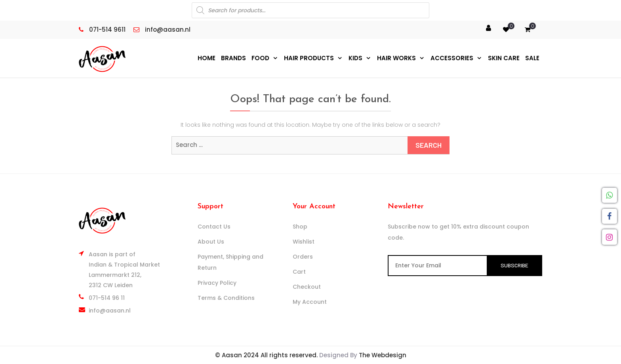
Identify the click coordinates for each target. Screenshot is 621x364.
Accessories (452, 58)
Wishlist (304, 242)
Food (260, 58)
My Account (310, 302)
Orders (303, 257)
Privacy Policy (217, 283)
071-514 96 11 (107, 298)
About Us (211, 242)
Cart (299, 272)
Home (207, 58)
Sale (532, 58)
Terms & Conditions (226, 298)
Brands (233, 58)
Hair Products (309, 58)
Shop (300, 227)
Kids (355, 58)
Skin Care (504, 58)
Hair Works (396, 58)
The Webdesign (383, 355)
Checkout (307, 287)
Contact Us (214, 227)
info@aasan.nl (110, 311)
